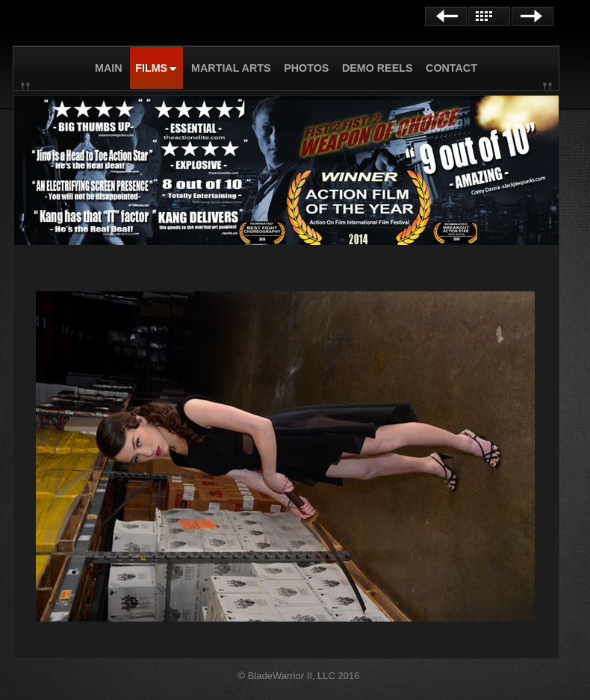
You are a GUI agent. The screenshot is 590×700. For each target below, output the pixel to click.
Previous (446, 16)
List (489, 16)
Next (532, 16)
